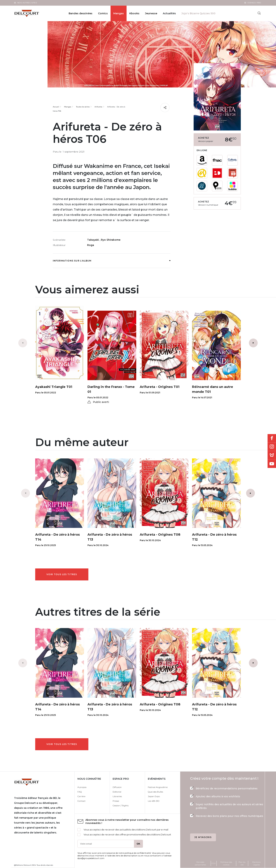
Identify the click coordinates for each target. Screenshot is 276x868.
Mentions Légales (256, 863)
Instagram (272, 447)
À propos (82, 787)
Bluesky (272, 455)
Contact (81, 801)
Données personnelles (200, 863)
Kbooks (134, 13)
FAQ (80, 792)
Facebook (272, 438)
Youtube (272, 464)
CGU (214, 863)
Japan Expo (154, 796)
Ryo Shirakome (111, 240)
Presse (116, 801)
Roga (91, 245)
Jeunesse (151, 13)
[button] (253, 343)
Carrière (81, 796)
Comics (103, 13)
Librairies (117, 796)
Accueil (56, 107)
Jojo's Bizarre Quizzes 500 (198, 13)
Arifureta (98, 107)
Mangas (119, 13)
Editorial (117, 792)
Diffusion (117, 787)
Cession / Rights (121, 805)
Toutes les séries (83, 107)
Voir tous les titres (62, 574)
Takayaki (93, 240)
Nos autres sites (27, 3)
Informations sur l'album (112, 261)
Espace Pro (254, 3)
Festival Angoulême (158, 787)
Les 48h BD (154, 801)
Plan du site (242, 863)
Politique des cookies (226, 863)
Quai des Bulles (155, 792)
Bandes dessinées (81, 13)
